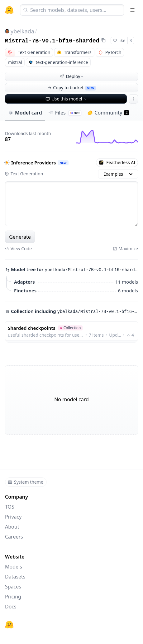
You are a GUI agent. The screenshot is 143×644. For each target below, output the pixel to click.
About (12, 527)
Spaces (13, 587)
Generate (20, 237)
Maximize (125, 249)
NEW (63, 163)
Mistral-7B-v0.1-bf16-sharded (52, 41)
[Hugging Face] (9, 625)
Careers (14, 537)
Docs (11, 607)
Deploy (72, 76)
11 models (127, 281)
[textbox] (71, 204)
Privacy (13, 517)
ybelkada (22, 31)
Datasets (15, 577)
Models (14, 567)
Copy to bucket (71, 88)
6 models (128, 290)
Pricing (13, 597)
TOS (10, 507)
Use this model (67, 99)
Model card (25, 113)
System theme (26, 482)
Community (108, 113)
